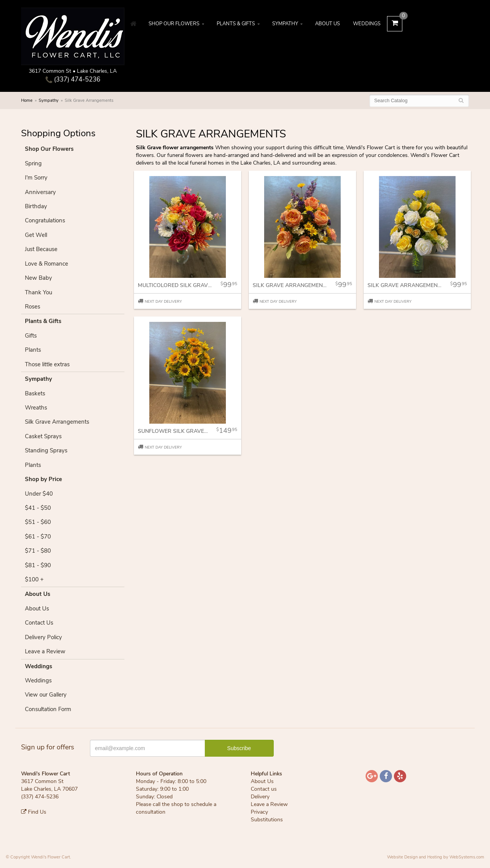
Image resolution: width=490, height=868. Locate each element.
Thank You (38, 292)
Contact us (264, 789)
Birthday (36, 206)
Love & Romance (47, 264)
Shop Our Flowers (174, 24)
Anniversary (40, 192)
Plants (33, 350)
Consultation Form (48, 709)
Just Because (41, 249)
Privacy (259, 812)
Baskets (35, 393)
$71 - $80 (38, 551)
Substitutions (267, 820)
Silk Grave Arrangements (57, 422)
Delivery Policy (43, 637)
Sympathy (285, 24)
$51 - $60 (38, 522)
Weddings (367, 24)
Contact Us (39, 623)
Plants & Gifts (236, 24)
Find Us (34, 812)
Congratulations (45, 220)
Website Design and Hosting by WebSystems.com (436, 857)
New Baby (38, 278)
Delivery (260, 797)
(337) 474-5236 (73, 79)
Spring (33, 163)
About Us (327, 24)
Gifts (31, 336)
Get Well (36, 235)
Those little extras (47, 364)
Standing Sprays (46, 450)
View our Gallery (46, 695)
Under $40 (39, 494)
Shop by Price (43, 479)
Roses (33, 307)
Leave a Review (45, 651)
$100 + (34, 579)
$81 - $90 (38, 565)
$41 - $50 (38, 508)
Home (27, 100)
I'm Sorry (36, 178)
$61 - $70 (38, 537)
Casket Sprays (43, 436)
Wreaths (36, 408)
